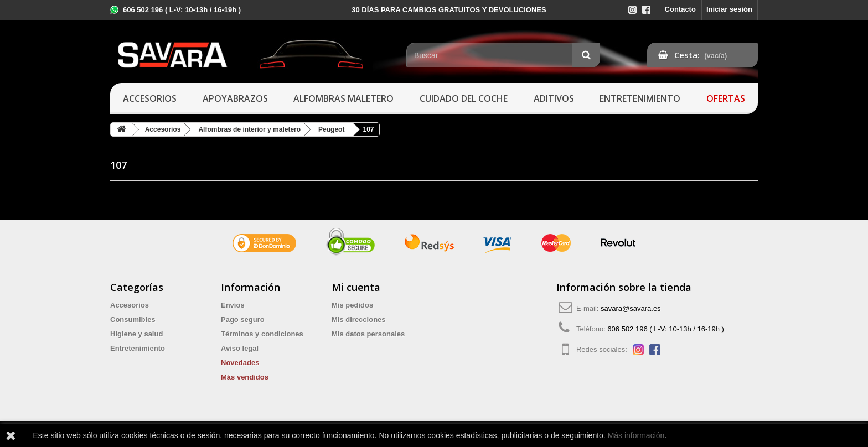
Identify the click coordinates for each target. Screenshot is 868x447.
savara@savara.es (631, 308)
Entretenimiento (640, 98)
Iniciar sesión (729, 9)
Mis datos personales (368, 334)
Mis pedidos (352, 305)
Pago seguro (243, 319)
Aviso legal (240, 348)
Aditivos (554, 98)
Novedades (240, 363)
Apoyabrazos (235, 98)
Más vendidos (245, 377)
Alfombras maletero (343, 98)
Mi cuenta (356, 287)
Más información (636, 435)
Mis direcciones (359, 319)
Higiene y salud (136, 334)
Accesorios (150, 98)
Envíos (233, 305)
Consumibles (133, 319)
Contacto (680, 9)
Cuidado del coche (464, 98)
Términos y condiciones (262, 334)
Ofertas (726, 98)
